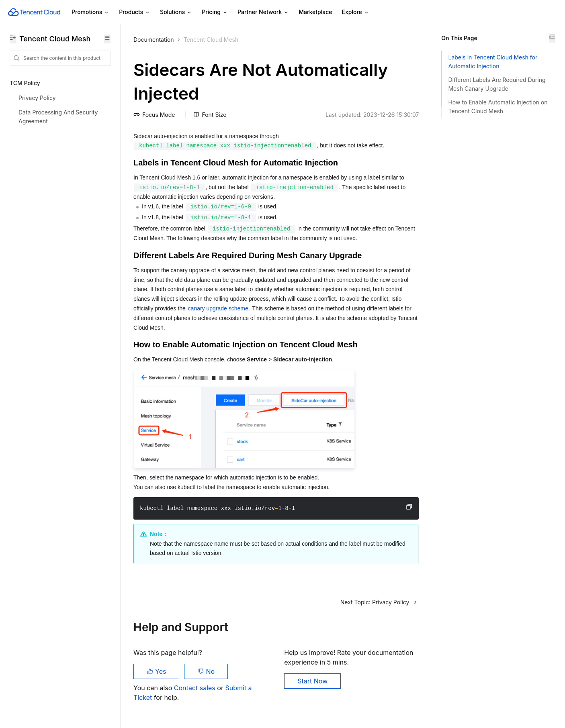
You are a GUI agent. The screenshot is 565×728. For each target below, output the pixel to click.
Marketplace (315, 12)
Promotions (90, 12)
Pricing (215, 12)
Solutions (176, 12)
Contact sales (195, 688)
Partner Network (263, 12)
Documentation (154, 40)
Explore (356, 12)
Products (135, 12)
